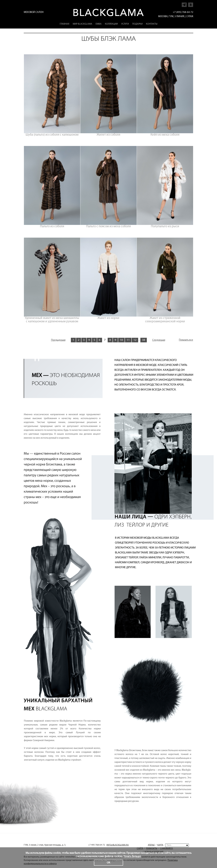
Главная (65, 24)
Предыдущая (58, 340)
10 (121, 340)
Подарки (137, 24)
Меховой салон (34, 12)
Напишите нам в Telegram (184, 4)
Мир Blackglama (82, 24)
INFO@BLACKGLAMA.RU (118, 845)
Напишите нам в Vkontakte (191, 4)
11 (128, 340)
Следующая (159, 340)
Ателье (151, 845)
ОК (108, 863)
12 (135, 340)
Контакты (152, 24)
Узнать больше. (132, 856)
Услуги (125, 24)
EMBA (99, 24)
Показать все (186, 340)
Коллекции (111, 24)
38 (144, 340)
